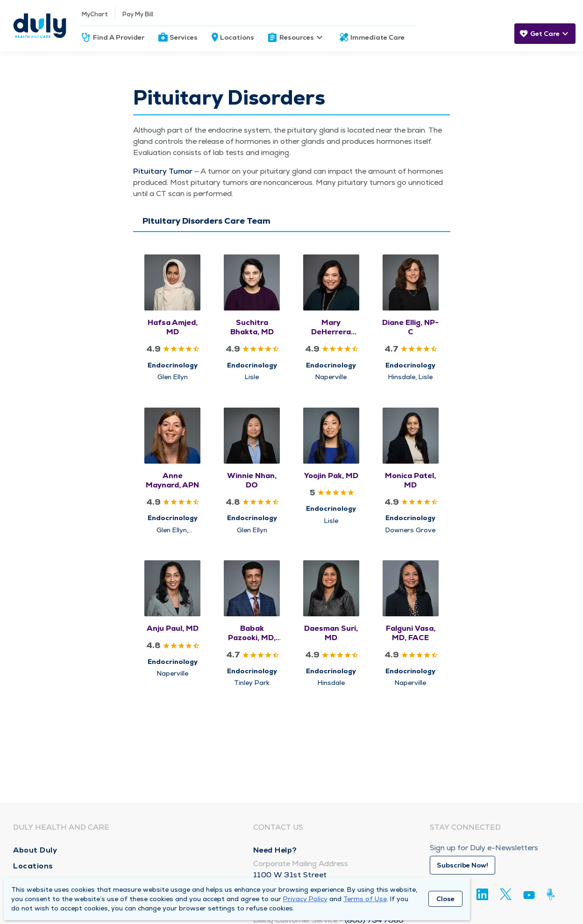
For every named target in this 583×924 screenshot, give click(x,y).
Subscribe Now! (462, 865)
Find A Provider (119, 37)
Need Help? (275, 850)
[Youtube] (529, 897)
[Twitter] (506, 894)
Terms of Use (365, 899)
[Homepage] (40, 26)
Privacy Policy (305, 899)
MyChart (95, 14)
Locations (237, 37)
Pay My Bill (138, 14)
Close (445, 899)
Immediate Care (377, 37)
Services (184, 37)
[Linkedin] (482, 894)
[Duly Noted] (552, 894)
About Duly (35, 850)
